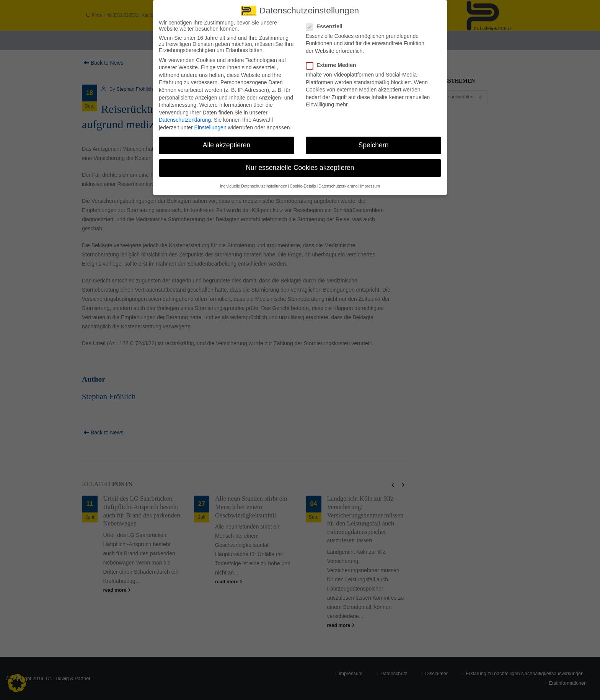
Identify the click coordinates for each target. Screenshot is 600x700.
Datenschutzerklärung (185, 117)
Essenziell (327, 24)
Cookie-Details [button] (303, 183)
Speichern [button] (374, 142)
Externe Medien (333, 62)
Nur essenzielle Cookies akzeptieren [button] (300, 165)
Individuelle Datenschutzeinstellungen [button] (254, 183)
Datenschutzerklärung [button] (338, 183)
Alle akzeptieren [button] (227, 142)
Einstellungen (210, 125)
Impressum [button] (370, 183)
